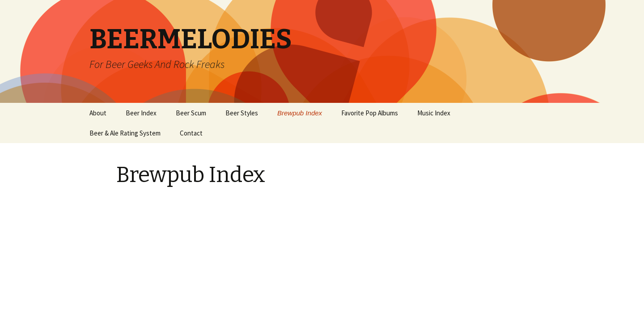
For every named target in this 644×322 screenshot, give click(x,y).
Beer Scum (191, 113)
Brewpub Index (300, 113)
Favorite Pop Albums (370, 113)
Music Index (434, 113)
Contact (191, 133)
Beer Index (141, 113)
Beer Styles (242, 113)
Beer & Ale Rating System (125, 133)
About (98, 113)
